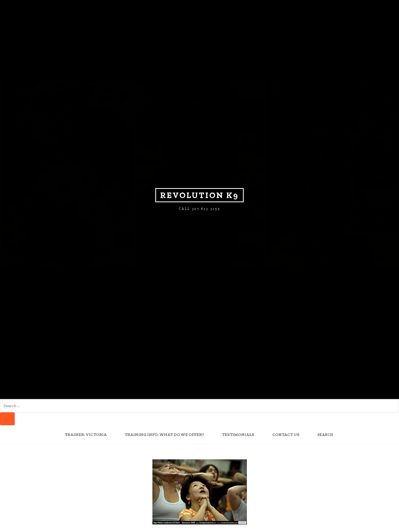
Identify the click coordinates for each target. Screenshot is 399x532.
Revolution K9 (199, 195)
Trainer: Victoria (86, 435)
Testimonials (238, 435)
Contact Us (286, 435)
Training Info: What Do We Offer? (164, 435)
